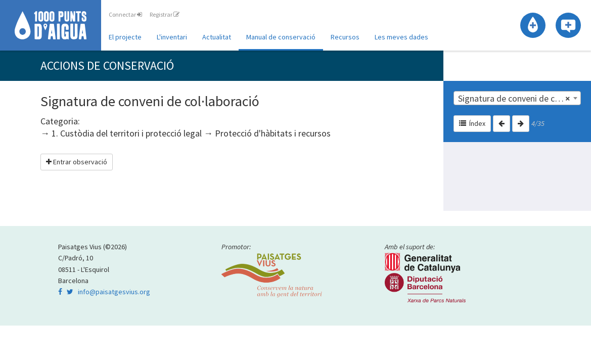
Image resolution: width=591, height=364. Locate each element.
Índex (472, 123)
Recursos (345, 37)
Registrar (165, 14)
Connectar (125, 14)
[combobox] (517, 98)
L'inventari (172, 37)
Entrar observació (77, 162)
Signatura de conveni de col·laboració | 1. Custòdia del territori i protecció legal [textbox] (519, 99)
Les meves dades (401, 37)
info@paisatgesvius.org (114, 292)
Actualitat (217, 37)
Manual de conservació (281, 37)
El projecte (125, 37)
